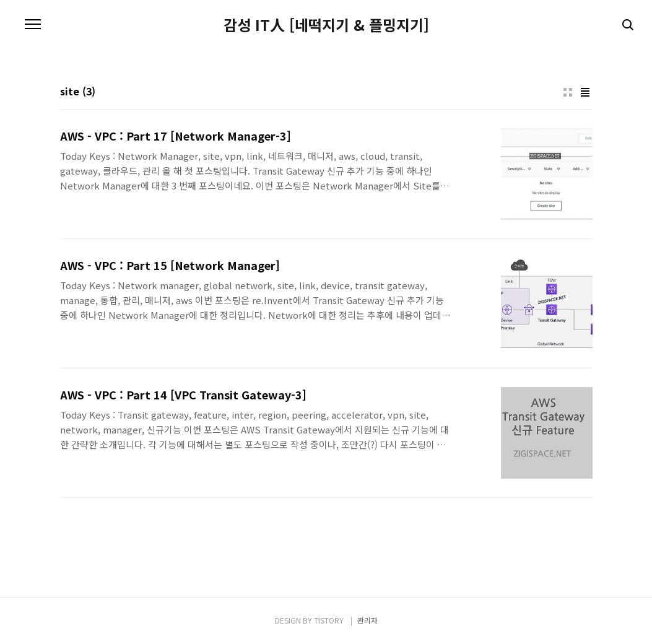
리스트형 (585, 92)
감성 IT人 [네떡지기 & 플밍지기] (326, 25)
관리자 (367, 620)
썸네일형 (568, 92)
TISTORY (329, 620)
